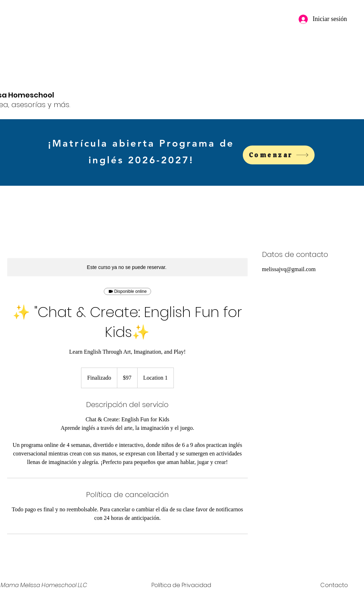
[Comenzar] (279, 155)
